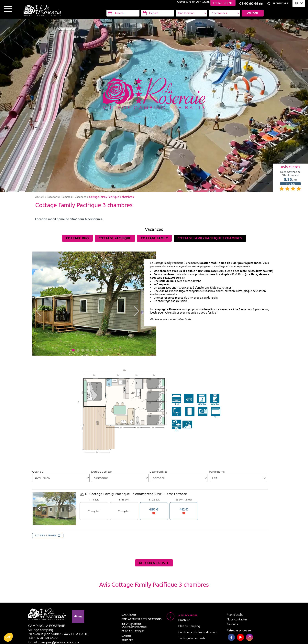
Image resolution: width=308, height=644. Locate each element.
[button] (8, 637)
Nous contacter (237, 619)
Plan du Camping (189, 626)
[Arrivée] (123, 13)
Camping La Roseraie (47, 626)
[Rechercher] (281, 4)
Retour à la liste (154, 563)
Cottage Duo (77, 238)
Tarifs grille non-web (192, 638)
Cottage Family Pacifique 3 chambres (111, 197)
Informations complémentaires (134, 625)
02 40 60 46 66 (251, 4)
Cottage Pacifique (115, 238)
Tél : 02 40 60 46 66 (43, 638)
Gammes (67, 197)
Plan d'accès (235, 615)
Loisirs (126, 636)
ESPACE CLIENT (223, 3)
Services (127, 640)
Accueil (40, 197)
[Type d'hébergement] (224, 13)
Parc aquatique (133, 631)
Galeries (232, 624)
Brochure (184, 620)
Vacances (81, 197)
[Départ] (158, 13)
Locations (53, 197)
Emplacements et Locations (141, 619)
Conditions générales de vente (198, 632)
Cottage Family (154, 238)
